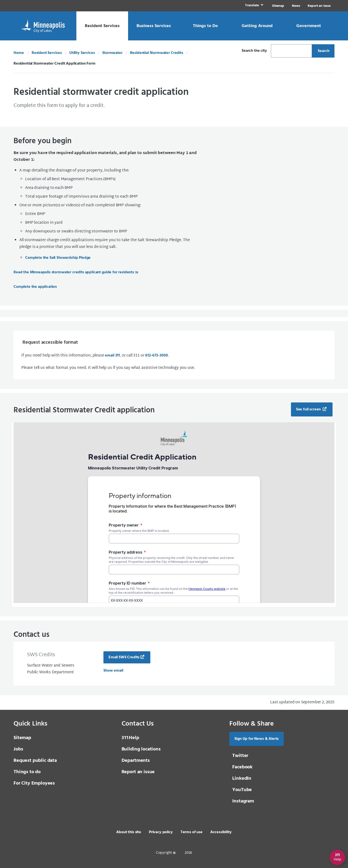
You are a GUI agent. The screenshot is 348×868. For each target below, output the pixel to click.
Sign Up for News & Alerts (257, 739)
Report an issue (138, 772)
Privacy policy (161, 832)
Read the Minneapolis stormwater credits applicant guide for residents (74, 272)
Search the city (254, 51)
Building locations (141, 749)
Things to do (27, 772)
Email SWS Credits (124, 657)
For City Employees (34, 783)
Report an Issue (319, 6)
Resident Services (47, 53)
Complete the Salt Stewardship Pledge (58, 258)
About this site (129, 832)
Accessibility (221, 832)
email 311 (112, 356)
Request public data (35, 761)
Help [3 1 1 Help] (130, 738)
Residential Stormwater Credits (157, 53)
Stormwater (112, 53)
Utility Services (82, 53)
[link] (254, 6)
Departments (136, 761)
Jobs (18, 749)
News (296, 6)
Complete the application (35, 287)
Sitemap (278, 6)
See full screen (309, 409)
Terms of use (192, 832)
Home (19, 53)
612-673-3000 (156, 356)
